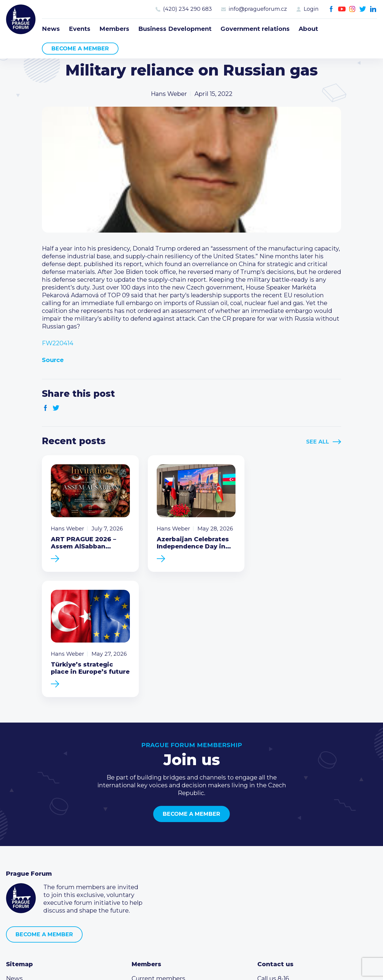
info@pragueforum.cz (258, 9)
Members (114, 29)
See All (318, 442)
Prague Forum (21, 19)
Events (80, 29)
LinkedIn (373, 9)
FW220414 (58, 343)
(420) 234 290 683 (187, 9)
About (308, 29)
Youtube (342, 9)
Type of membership (163, 869)
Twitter (363, 9)
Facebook (331, 9)
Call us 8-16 (273, 859)
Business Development (175, 29)
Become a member (80, 49)
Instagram (352, 9)
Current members (158, 859)
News (51, 29)
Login (311, 9)
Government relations (255, 29)
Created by (191, 968)
